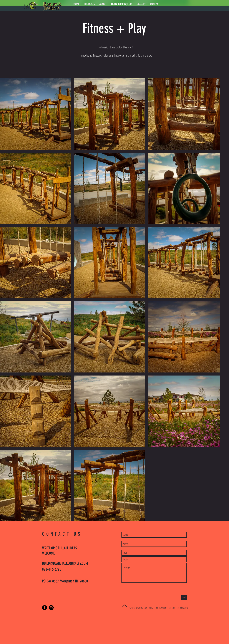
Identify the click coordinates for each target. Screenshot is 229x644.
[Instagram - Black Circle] (51, 608)
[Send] (184, 597)
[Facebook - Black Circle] (45, 608)
